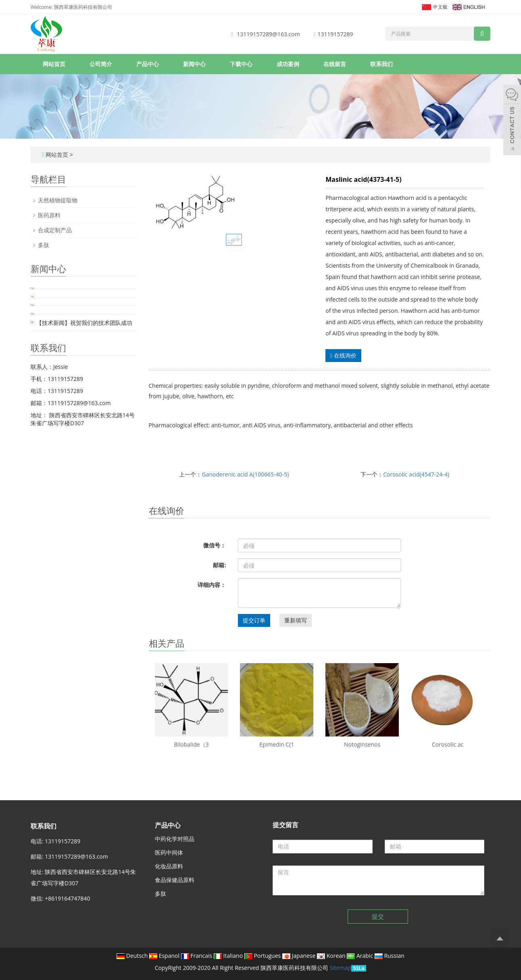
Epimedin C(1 (277, 744)
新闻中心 (194, 64)
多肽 (44, 245)
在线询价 (343, 355)
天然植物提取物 (58, 200)
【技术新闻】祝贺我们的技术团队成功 (84, 323)
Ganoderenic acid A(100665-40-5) (245, 474)
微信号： (215, 545)
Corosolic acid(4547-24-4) (416, 474)
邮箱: (219, 565)
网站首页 (54, 64)
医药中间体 (169, 852)
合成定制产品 (55, 230)
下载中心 (241, 64)
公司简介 (101, 64)
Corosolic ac (448, 744)
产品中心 (148, 64)
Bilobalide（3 (191, 744)
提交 (378, 916)
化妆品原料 (169, 866)
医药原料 (49, 215)
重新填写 (296, 620)
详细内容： (212, 585)
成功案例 (288, 64)
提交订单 (254, 620)
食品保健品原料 (175, 880)
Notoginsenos (362, 744)
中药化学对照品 (175, 839)
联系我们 (381, 64)
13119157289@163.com (268, 34)
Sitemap (341, 968)
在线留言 (335, 64)
